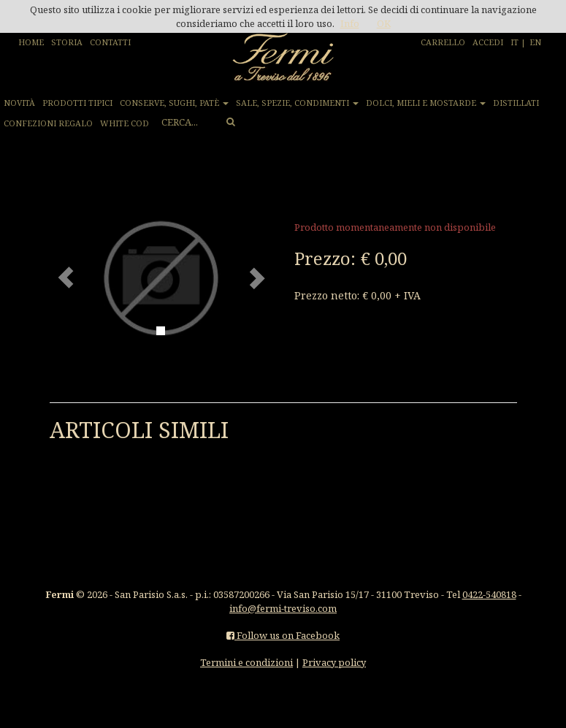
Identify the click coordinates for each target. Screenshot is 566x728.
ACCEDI (488, 42)
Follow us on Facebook (283, 635)
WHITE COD (125, 123)
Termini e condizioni (246, 662)
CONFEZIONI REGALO (48, 123)
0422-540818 (489, 594)
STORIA (67, 42)
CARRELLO (443, 42)
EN (535, 42)
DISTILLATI (516, 103)
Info (350, 23)
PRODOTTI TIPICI (77, 103)
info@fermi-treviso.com (283, 608)
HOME (31, 42)
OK (384, 23)
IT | (518, 42)
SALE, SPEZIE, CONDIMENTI (297, 103)
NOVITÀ (19, 103)
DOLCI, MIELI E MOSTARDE (426, 103)
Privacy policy (334, 662)
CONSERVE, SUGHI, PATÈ (174, 103)
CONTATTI (110, 42)
